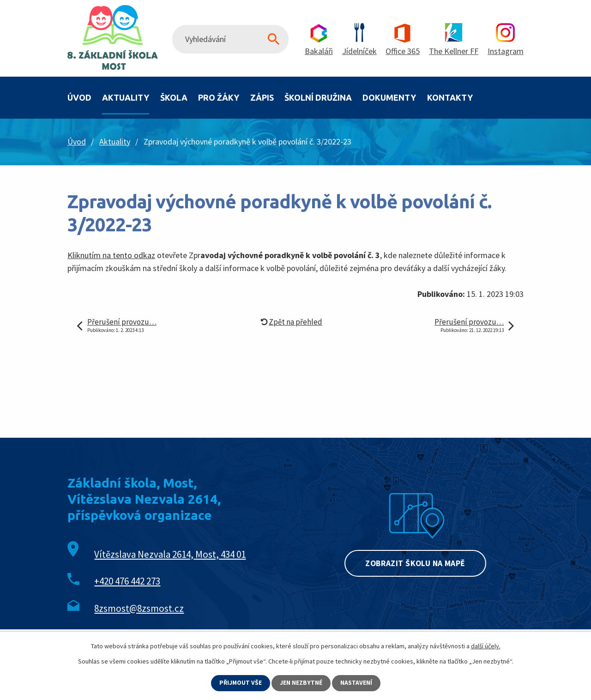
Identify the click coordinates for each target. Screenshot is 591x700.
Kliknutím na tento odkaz (111, 255)
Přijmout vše (241, 683)
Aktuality (126, 97)
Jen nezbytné (302, 683)
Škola (174, 97)
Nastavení (357, 683)
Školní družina (318, 97)
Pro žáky (219, 97)
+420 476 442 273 (127, 581)
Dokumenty (389, 97)
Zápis (262, 97)
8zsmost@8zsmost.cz (139, 608)
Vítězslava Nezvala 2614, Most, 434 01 (170, 554)
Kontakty (450, 97)
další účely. (486, 646)
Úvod (79, 97)
